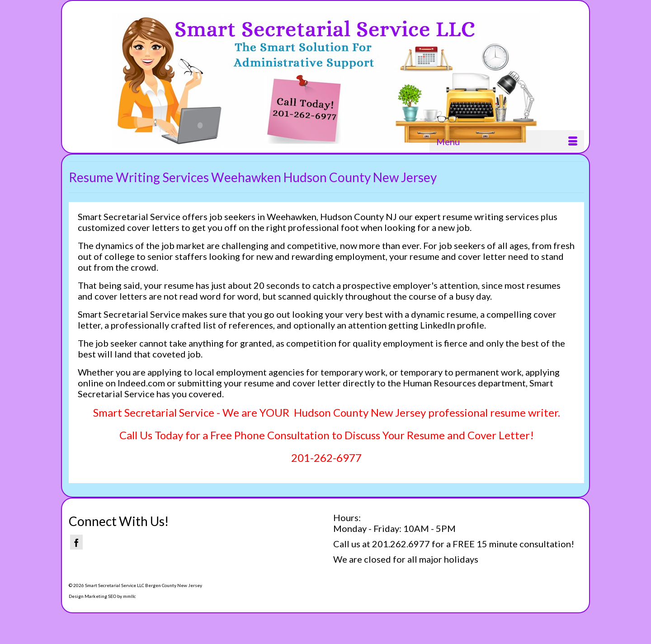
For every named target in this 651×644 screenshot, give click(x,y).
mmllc (129, 596)
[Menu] (507, 141)
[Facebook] (76, 542)
